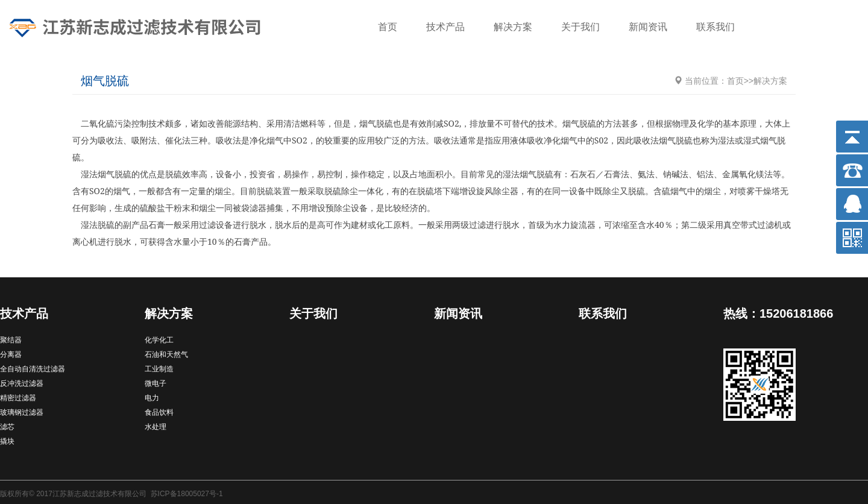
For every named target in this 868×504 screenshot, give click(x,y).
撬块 (7, 441)
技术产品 (445, 27)
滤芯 (7, 427)
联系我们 (715, 27)
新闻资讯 (648, 27)
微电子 (156, 383)
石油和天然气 (166, 354)
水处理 (156, 427)
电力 (152, 398)
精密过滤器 (18, 398)
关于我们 (580, 27)
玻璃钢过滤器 (22, 412)
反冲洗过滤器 (22, 383)
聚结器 (11, 340)
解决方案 (513, 27)
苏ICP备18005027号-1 (187, 494)
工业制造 (159, 369)
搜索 (841, 28)
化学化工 (159, 340)
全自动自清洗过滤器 (33, 369)
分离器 (11, 354)
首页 (388, 27)
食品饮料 (159, 412)
